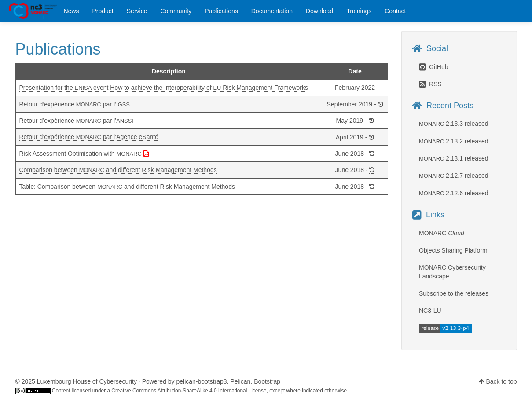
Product (103, 11)
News (72, 11)
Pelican (240, 381)
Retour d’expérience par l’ (75, 104)
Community (176, 11)
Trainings (359, 11)
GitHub (433, 67)
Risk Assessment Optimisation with (81, 154)
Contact (395, 11)
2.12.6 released (454, 193)
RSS (430, 84)
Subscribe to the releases (454, 293)
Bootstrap (267, 381)
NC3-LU (430, 311)
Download (319, 11)
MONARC (33, 11)
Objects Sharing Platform (453, 250)
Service (137, 11)
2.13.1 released (454, 158)
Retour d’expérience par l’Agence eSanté (89, 137)
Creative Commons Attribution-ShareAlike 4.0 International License (189, 391)
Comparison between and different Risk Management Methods (118, 170)
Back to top (501, 381)
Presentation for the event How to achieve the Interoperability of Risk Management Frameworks (164, 88)
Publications (221, 11)
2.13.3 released (454, 124)
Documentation (272, 11)
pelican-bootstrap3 (201, 381)
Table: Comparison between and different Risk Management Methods (127, 187)
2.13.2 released (454, 141)
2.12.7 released (454, 176)
